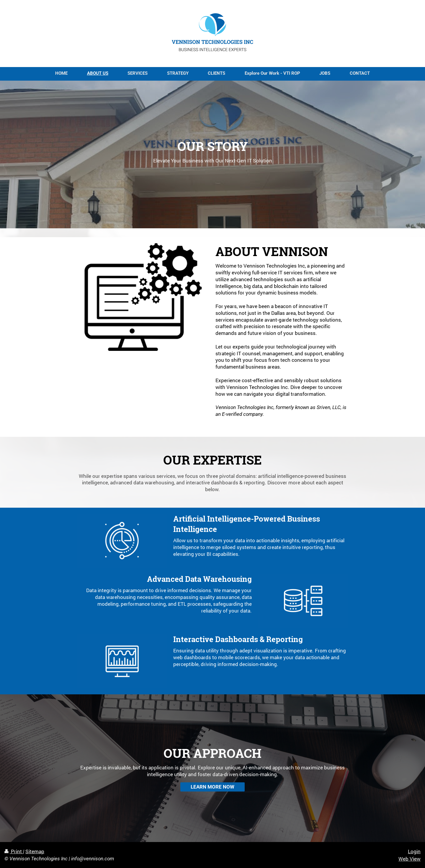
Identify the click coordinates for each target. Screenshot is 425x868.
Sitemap (35, 851)
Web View (410, 859)
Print (14, 851)
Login (414, 851)
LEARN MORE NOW (212, 787)
